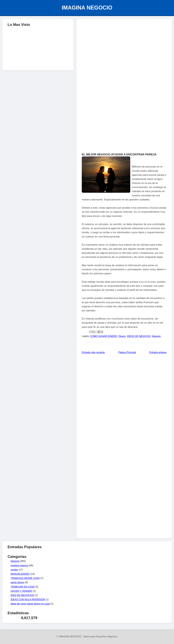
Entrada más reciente (93, 352)
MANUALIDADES (20, 574)
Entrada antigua (158, 352)
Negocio (156, 336)
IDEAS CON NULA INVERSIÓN (28, 599)
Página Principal (127, 352)
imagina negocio (19, 565)
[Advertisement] (124, 43)
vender (14, 570)
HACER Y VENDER (21, 591)
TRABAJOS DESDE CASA (25, 578)
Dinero (122, 336)
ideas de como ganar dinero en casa (30, 604)
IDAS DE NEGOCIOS (22, 595)
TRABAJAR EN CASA (23, 587)
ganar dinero (17, 582)
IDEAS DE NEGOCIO (139, 336)
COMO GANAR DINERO (104, 336)
